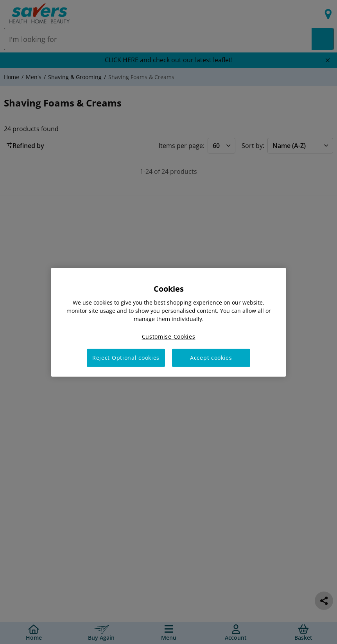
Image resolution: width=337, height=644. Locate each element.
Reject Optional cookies (126, 358)
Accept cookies (211, 358)
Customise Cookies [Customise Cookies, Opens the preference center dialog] (169, 336)
